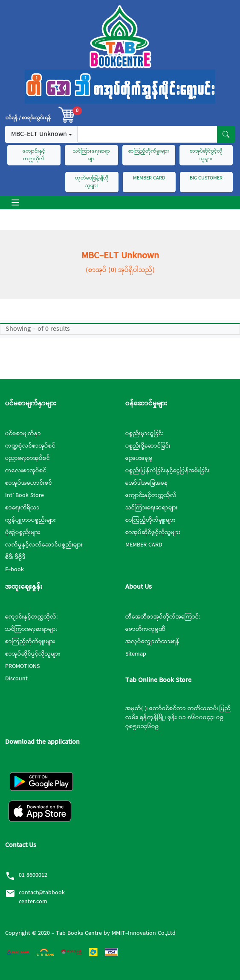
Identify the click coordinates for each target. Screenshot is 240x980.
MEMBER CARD (149, 178)
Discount (16, 679)
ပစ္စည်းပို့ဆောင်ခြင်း (148, 446)
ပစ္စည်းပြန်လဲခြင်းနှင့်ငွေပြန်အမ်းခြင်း (168, 471)
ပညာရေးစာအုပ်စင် (27, 458)
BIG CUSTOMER (206, 178)
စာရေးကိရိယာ (22, 508)
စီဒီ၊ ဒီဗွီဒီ (15, 557)
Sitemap (136, 654)
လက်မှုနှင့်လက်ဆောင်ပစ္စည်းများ (44, 545)
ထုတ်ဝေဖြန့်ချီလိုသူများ (92, 182)
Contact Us (21, 845)
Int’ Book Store (25, 495)
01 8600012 (33, 875)
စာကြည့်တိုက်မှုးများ (149, 151)
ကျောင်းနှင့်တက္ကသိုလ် (34, 155)
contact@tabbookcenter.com (42, 897)
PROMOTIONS (22, 666)
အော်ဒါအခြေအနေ (147, 483)
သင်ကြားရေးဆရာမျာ (91, 155)
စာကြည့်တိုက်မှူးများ (150, 520)
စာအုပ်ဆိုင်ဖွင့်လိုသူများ (206, 155)
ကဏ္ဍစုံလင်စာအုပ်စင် (30, 446)
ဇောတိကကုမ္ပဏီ (145, 629)
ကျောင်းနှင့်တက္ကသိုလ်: (31, 617)
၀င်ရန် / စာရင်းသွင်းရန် (28, 118)
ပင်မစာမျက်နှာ (23, 434)
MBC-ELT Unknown (39, 134)
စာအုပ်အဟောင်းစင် (29, 483)
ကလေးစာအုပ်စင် (26, 471)
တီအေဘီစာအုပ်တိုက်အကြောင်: (163, 617)
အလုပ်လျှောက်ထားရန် (152, 642)
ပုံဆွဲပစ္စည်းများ (23, 532)
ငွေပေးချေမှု (139, 458)
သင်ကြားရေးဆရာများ (152, 508)
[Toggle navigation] (15, 202)
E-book (14, 569)
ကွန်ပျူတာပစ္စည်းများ (30, 520)
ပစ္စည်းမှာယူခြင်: (144, 434)
